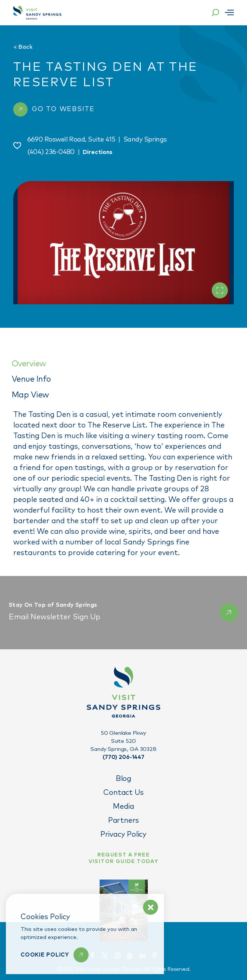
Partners (124, 821)
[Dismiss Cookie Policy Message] (151, 907)
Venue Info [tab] (31, 379)
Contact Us (123, 793)
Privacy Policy (124, 834)
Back (23, 47)
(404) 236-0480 (51, 152)
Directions (98, 152)
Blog (124, 779)
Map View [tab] (30, 395)
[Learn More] (55, 955)
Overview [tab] (29, 364)
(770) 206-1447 (124, 757)
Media (123, 807)
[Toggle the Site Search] (215, 12)
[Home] (37, 13)
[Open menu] (229, 12)
